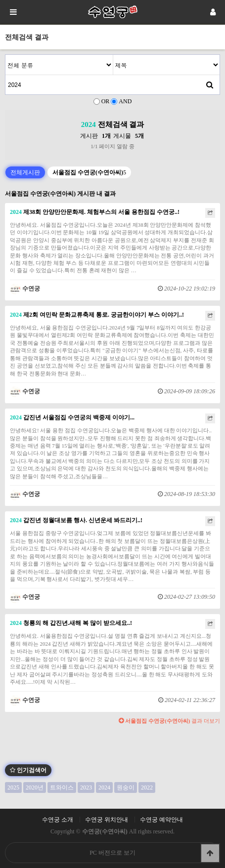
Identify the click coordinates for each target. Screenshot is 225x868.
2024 (104, 787)
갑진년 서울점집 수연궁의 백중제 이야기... (72, 417)
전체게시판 (25, 172)
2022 (147, 787)
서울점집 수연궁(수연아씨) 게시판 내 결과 (60, 194)
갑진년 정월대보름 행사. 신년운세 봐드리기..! (76, 520)
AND (125, 101)
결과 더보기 (169, 721)
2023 (86, 787)
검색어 (6, 55)
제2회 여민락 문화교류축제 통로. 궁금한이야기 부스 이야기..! (97, 315)
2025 (13, 787)
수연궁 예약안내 (161, 820)
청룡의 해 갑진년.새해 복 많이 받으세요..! (71, 623)
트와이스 (62, 787)
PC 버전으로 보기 (112, 853)
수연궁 (25, 289)
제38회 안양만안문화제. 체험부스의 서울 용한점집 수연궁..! (95, 212)
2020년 (35, 787)
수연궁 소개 (58, 820)
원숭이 (126, 787)
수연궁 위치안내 (107, 820)
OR (106, 101)
